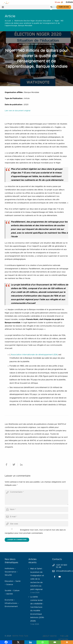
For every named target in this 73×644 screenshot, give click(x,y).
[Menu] (3, 7)
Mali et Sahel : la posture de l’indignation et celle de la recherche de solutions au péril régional (37, 579)
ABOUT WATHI (50, 636)
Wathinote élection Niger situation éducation (33, 21)
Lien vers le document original (18, 111)
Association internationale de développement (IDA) (34, 355)
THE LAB (64, 636)
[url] (36, 524)
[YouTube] (60, 577)
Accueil (8, 21)
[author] (36, 509)
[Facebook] (55, 577)
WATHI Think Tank (20, 636)
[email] (36, 517)
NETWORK (63, 639)
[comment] (36, 497)
